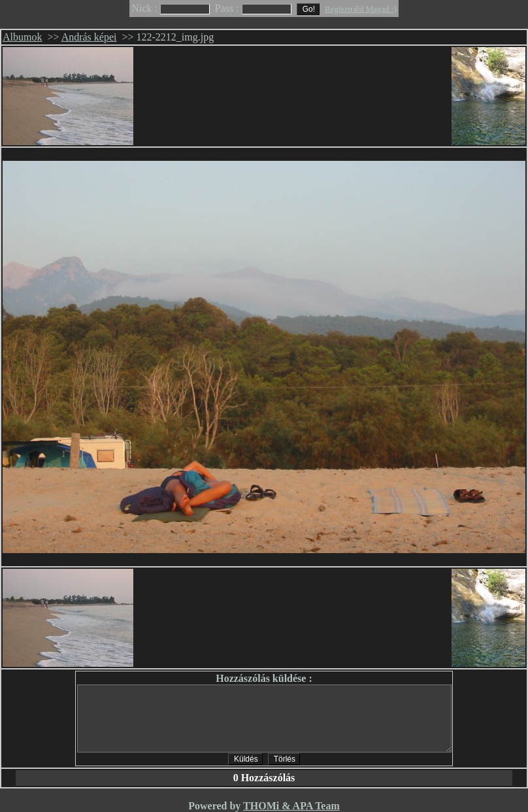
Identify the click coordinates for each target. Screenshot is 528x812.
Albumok (22, 37)
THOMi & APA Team (291, 806)
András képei (89, 37)
